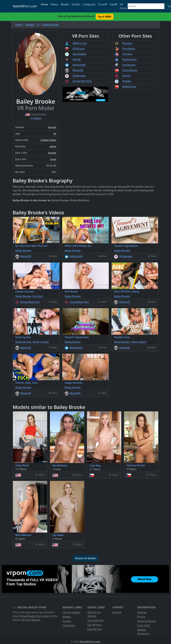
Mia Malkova (60, 466)
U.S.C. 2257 (144, 625)
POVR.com (79, 49)
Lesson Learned (25, 292)
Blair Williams (23, 535)
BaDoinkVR (79, 65)
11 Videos (36, 118)
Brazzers (127, 43)
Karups (126, 76)
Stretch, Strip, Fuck (27, 383)
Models (65, 4)
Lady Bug (95, 466)
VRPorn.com (80, 43)
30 (55, 134)
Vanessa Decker (136, 465)
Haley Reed (22, 465)
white (53, 146)
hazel (53, 159)
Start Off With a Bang (127, 292)
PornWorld (129, 49)
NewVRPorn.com (25, 6)
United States (48, 140)
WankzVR (78, 70)
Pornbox (127, 54)
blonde (52, 153)
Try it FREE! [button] (105, 17)
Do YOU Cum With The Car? (32, 246)
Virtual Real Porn (82, 81)
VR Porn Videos (71, 612)
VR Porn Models (31, 620)
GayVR (114, 4)
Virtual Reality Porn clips (34, 616)
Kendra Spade (41, 342)
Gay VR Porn (95, 625)
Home (44, 4)
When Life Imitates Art (78, 246)
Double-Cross (122, 337)
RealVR (77, 59)
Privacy (141, 617)
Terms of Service (147, 621)
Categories (89, 4)
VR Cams (123, 6)
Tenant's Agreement (126, 246)
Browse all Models (86, 558)
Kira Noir (38, 296)
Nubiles (127, 81)
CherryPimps (130, 70)
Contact (117, 612)
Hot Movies (129, 65)
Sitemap (142, 612)
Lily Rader (58, 535)
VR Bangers (79, 76)
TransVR (103, 4)
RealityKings (129, 59)
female (52, 127)
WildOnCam (129, 87)
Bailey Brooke (23, 251)
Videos (54, 4)
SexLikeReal (79, 54)
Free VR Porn (95, 629)
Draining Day (23, 337)
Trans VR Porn (95, 620)
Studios (76, 4)
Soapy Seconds (74, 383)
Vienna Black (139, 342)
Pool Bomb (71, 292)
